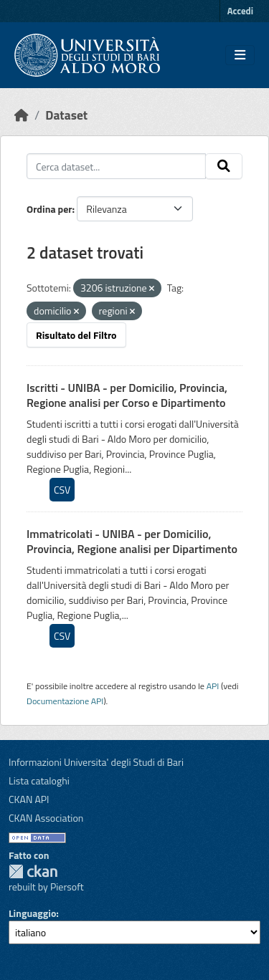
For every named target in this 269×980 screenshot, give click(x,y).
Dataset (66, 115)
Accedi (240, 11)
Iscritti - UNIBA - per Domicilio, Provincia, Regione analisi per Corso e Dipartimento (127, 395)
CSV (62, 490)
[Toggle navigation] (240, 55)
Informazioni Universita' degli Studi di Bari (96, 762)
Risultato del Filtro (76, 335)
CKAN (33, 871)
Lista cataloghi (39, 780)
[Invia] (224, 166)
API (213, 686)
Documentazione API (65, 701)
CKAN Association (46, 818)
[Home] (22, 115)
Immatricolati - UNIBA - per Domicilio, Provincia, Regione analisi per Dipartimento (132, 541)
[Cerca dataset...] (116, 166)
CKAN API (29, 799)
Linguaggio (32, 913)
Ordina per (49, 209)
